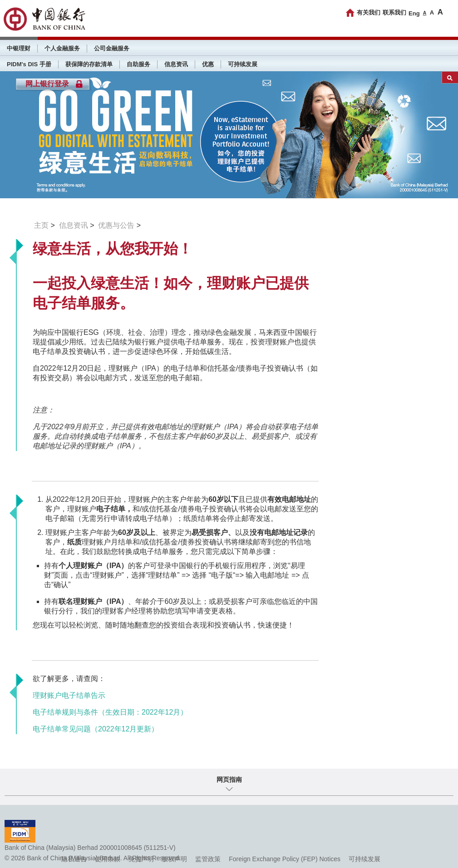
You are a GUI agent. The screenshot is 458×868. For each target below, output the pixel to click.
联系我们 (394, 12)
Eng (414, 13)
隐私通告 (74, 859)
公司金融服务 (112, 48)
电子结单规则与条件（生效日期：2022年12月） (110, 712)
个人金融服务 (62, 48)
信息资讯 (176, 64)
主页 (41, 225)
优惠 (208, 64)
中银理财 (19, 48)
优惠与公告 (116, 225)
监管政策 (208, 859)
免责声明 (141, 859)
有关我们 (369, 12)
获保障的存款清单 (89, 64)
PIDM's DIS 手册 (29, 64)
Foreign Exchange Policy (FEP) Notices (285, 859)
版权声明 (174, 859)
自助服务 (138, 64)
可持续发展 (243, 64)
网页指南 (229, 780)
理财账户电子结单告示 (69, 695)
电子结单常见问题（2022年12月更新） (96, 729)
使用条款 (108, 859)
